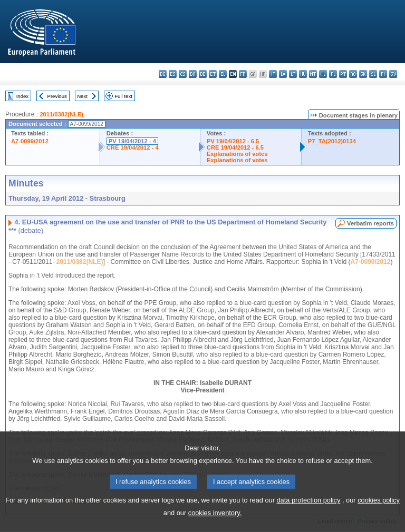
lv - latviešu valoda (283, 74)
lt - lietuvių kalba (293, 74)
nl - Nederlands (323, 74)
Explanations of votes (237, 154)
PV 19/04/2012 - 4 (132, 141)
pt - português (343, 74)
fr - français (243, 74)
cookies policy (379, 514)
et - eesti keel (213, 74)
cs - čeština (183, 74)
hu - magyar (303, 74)
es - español (173, 74)
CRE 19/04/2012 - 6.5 (235, 147)
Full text (123, 96)
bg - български (163, 74)
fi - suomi (383, 74)
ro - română (353, 74)
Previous (57, 96)
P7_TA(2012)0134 (332, 141)
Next (82, 96)
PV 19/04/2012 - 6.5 (233, 141)
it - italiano (273, 74)
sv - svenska (393, 74)
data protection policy (308, 514)
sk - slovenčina (363, 74)
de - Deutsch (203, 74)
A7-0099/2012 (30, 141)
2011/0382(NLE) (61, 114)
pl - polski (333, 74)
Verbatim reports (370, 223)
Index (22, 96)
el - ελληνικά (223, 74)
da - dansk (193, 74)
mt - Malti (313, 74)
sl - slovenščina (373, 74)
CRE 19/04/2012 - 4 (133, 147)
